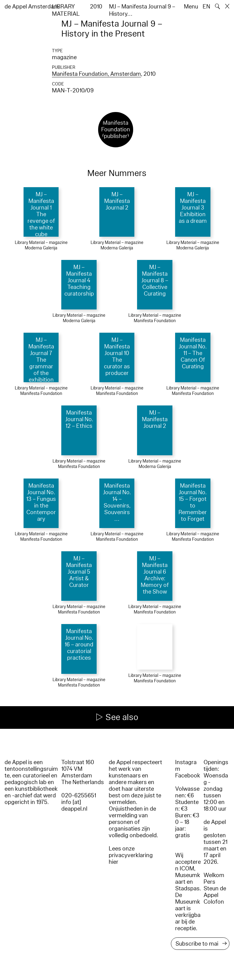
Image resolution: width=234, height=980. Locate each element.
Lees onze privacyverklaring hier (131, 855)
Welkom (214, 875)
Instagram (186, 766)
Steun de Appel (215, 892)
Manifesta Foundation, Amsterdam (96, 74)
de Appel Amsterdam (32, 7)
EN (206, 7)
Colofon (214, 902)
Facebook (188, 776)
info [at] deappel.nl (74, 805)
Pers (209, 882)
